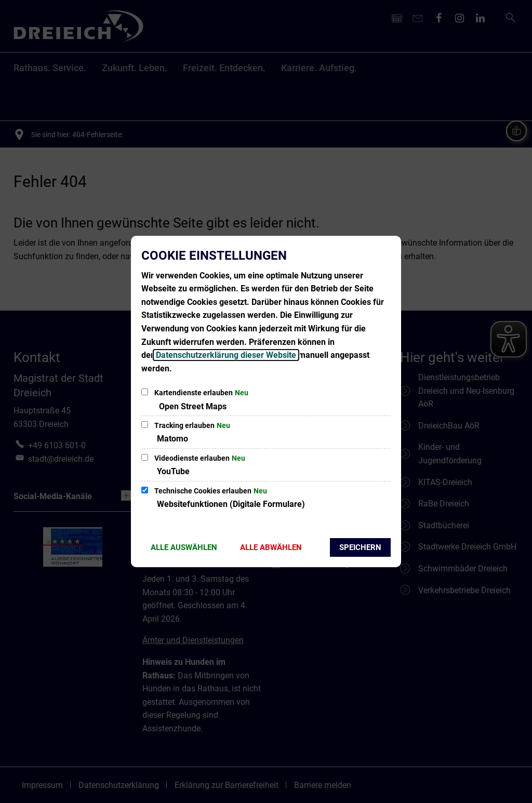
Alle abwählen (271, 547)
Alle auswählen (184, 547)
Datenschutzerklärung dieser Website (226, 355)
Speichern (360, 547)
